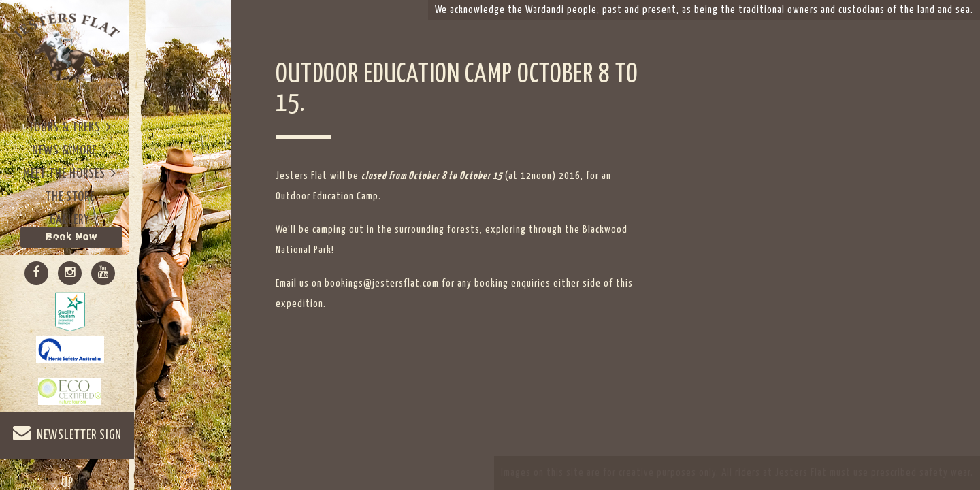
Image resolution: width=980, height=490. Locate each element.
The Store (70, 197)
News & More (70, 150)
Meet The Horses (70, 173)
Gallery (70, 220)
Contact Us (70, 243)
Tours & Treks (70, 127)
